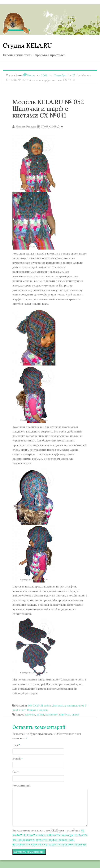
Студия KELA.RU (27, 45)
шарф (75, 715)
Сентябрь (60, 75)
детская (30, 715)
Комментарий (22, 786)
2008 (44, 75)
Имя (16, 745)
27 (74, 75)
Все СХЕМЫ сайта (39, 706)
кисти (40, 715)
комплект (52, 715)
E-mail (18, 759)
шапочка (65, 715)
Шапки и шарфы (38, 710)
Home (31, 75)
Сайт (16, 772)
